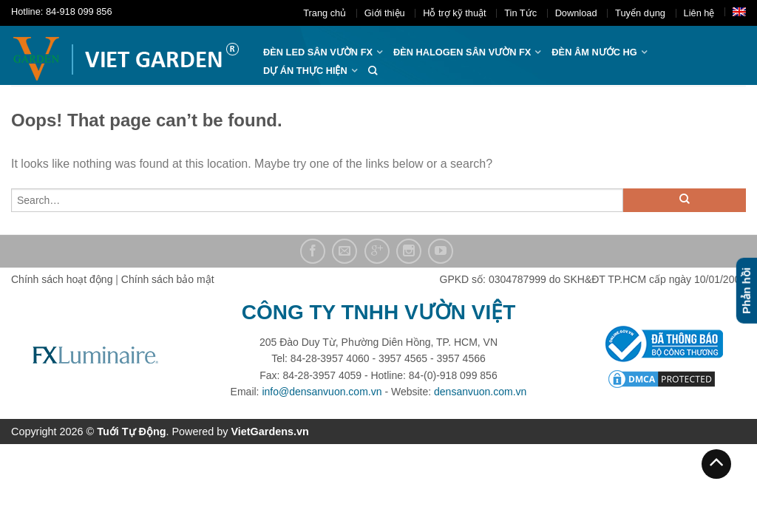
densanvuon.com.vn (480, 392)
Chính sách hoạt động (62, 279)
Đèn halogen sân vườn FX (462, 52)
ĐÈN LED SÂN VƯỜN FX (318, 52)
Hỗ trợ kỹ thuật (454, 13)
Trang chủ (325, 13)
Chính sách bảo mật (168, 279)
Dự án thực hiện (305, 71)
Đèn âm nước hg (594, 52)
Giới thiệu (385, 13)
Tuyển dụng (640, 13)
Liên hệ (699, 13)
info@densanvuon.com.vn (322, 392)
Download (576, 13)
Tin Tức (520, 13)
